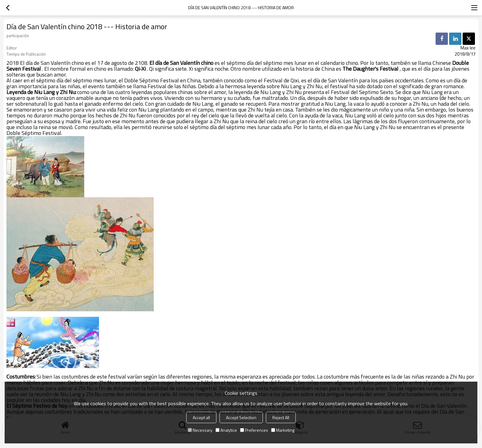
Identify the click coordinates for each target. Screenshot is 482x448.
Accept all (201, 417)
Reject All (281, 417)
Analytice (226, 430)
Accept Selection (241, 417)
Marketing (283, 430)
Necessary (200, 430)
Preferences (254, 430)
